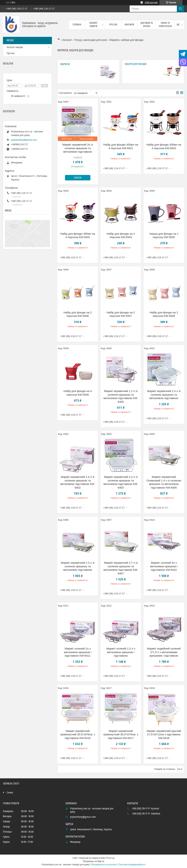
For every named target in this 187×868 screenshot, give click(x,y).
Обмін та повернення (165, 25)
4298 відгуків (151, 3)
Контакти (129, 25)
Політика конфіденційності (132, 865)
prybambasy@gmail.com (24, 140)
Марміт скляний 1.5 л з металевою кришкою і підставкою (121, 652)
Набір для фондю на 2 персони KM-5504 (121, 235)
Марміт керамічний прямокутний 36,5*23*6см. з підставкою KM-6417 (121, 734)
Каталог (67, 40)
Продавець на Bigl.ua (93, 861)
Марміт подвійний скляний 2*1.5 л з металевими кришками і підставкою (164, 652)
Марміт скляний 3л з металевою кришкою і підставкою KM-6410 (164, 566)
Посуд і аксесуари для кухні (91, 40)
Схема (10, 793)
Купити (78, 178)
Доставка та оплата (147, 25)
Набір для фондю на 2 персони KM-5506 (78, 314)
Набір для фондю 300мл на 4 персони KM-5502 (164, 146)
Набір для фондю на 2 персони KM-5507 (121, 314)
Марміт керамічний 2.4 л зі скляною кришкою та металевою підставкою (164, 395)
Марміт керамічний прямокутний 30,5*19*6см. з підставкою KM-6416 (78, 734)
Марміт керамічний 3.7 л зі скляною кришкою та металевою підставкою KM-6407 (121, 568)
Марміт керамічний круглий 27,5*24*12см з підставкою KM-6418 (164, 734)
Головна (77, 25)
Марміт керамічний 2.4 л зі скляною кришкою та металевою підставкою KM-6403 (121, 482)
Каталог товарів (93, 25)
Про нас (113, 25)
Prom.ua (110, 858)
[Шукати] (180, 9)
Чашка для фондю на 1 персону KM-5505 (164, 235)
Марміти (65, 64)
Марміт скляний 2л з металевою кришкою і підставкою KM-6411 (78, 652)
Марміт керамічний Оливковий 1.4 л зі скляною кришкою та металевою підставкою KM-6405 (164, 482)
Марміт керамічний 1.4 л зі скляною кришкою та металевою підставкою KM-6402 (78, 482)
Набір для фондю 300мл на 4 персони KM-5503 (78, 235)
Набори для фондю (136, 64)
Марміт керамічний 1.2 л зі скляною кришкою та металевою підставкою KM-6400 (121, 396)
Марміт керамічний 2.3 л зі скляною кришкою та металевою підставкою (78, 566)
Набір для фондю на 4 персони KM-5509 (78, 393)
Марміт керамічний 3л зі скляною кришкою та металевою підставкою (78, 148)
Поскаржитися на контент (104, 865)
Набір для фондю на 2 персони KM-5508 (164, 314)
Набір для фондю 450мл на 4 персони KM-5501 (121, 146)
